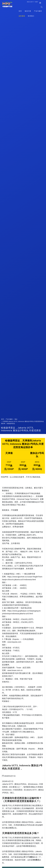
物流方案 (28, 11)
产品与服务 (38, 11)
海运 (16, 419)
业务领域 (22, 16)
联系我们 (31, 16)
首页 (20, 11)
